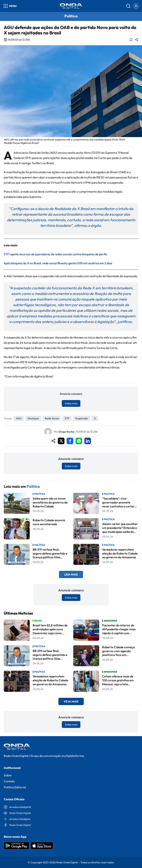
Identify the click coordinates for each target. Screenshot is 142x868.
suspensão (82, 418)
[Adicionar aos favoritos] (131, 40)
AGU (19, 418)
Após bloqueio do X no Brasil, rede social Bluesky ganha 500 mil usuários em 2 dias (58, 263)
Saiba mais (71, 403)
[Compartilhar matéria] (137, 40)
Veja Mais (71, 701)
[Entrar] (136, 6)
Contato (9, 781)
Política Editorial (15, 787)
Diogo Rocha (66, 432)
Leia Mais (71, 574)
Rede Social (52, 418)
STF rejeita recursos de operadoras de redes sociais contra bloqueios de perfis (55, 254)
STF (67, 418)
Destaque (33, 418)
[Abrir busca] (128, 6)
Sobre (8, 775)
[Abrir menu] (10, 6)
